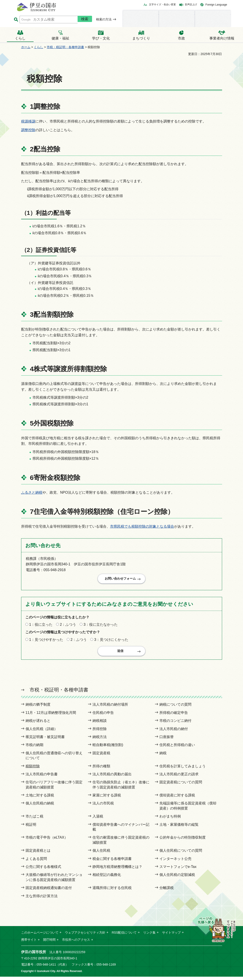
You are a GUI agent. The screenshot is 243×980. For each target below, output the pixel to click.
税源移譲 (28, 121)
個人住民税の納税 (40, 807)
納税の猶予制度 (38, 708)
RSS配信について (124, 936)
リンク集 (149, 936)
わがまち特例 (170, 820)
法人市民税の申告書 (42, 777)
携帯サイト (29, 943)
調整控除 (28, 130)
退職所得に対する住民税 (112, 891)
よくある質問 (36, 862)
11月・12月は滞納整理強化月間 (51, 716)
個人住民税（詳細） (42, 732)
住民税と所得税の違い (177, 748)
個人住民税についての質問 (181, 854)
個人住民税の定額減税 (177, 878)
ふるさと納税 (32, 492)
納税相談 (100, 724)
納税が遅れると (38, 724)
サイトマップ (171, 936)
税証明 (31, 828)
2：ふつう (68, 626)
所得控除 (100, 732)
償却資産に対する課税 (177, 799)
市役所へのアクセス (76, 943)
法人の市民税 (103, 807)
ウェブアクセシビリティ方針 (85, 936)
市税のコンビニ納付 (175, 724)
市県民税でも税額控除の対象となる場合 (142, 526)
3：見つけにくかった (111, 641)
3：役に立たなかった (101, 626)
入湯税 (98, 820)
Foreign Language (216, 5)
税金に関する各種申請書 (112, 862)
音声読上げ (191, 4)
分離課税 (167, 891)
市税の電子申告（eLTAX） (47, 841)
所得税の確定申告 (174, 716)
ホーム (26, 47)
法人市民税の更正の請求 (179, 777)
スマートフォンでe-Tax (178, 870)
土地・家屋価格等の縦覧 (179, 828)
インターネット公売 (175, 862)
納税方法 (100, 740)
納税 (163, 756)
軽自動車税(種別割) (108, 748)
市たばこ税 (34, 820)
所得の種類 (101, 769)
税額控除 (33, 769)
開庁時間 (49, 943)
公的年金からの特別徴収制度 (183, 841)
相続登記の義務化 (107, 878)
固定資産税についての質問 (181, 786)
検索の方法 (104, 19)
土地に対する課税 (40, 799)
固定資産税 (101, 756)
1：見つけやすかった (46, 641)
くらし (38, 47)
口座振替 (167, 740)
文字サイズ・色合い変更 (162, 4)
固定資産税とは (38, 854)
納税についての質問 (175, 708)
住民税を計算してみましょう (183, 769)
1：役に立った (41, 626)
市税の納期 (34, 748)
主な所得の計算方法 (42, 899)
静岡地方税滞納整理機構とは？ (117, 870)
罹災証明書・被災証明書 (45, 740)
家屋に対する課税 (107, 799)
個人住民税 (101, 854)
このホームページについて (40, 936)
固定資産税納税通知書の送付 (49, 891)
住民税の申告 (103, 716)
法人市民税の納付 (174, 732)
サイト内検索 (16, 20)
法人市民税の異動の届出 (112, 777)
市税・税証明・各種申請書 (65, 47)
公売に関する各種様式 (43, 870)
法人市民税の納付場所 (110, 708)
